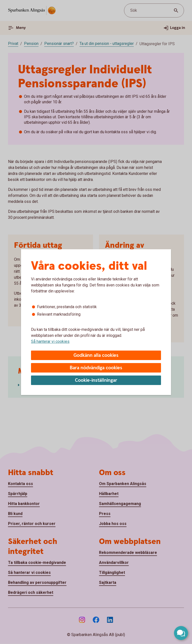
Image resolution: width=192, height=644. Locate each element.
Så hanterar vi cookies (50, 341)
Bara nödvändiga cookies (96, 368)
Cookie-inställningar (96, 380)
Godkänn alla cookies (96, 355)
